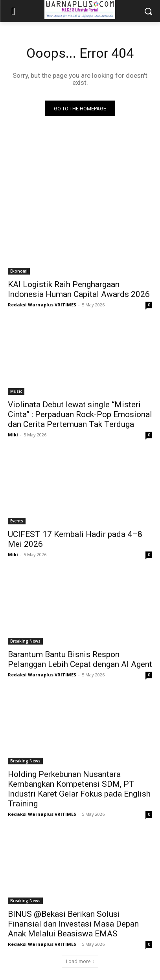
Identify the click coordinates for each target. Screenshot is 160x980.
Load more (80, 961)
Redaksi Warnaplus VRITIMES (42, 305)
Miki (13, 435)
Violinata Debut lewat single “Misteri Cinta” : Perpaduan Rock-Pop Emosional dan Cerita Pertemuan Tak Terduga (80, 414)
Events (17, 521)
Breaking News (25, 641)
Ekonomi (19, 271)
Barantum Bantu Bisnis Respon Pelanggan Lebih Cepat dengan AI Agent (80, 659)
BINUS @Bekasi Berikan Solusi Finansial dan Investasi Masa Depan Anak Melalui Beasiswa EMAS (73, 924)
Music (16, 391)
